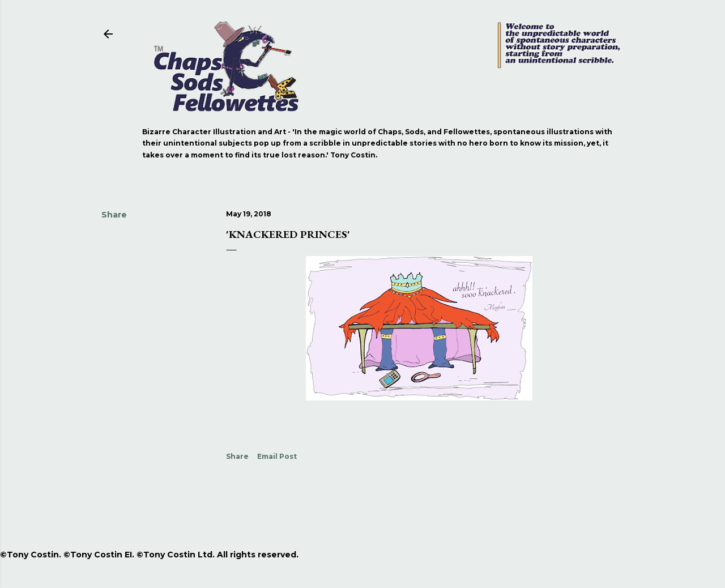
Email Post (277, 456)
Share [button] (114, 215)
